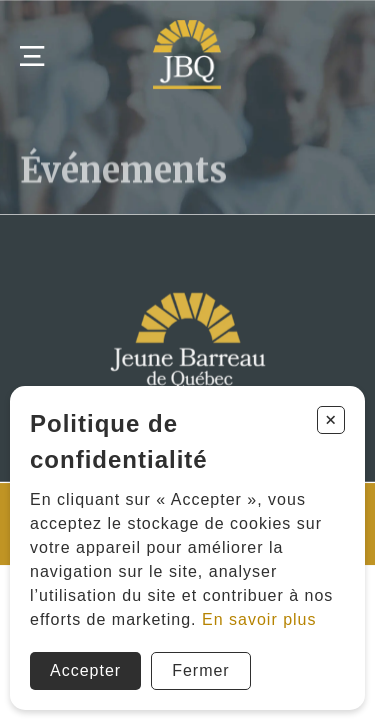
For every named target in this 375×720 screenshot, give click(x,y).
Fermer (201, 670)
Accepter (85, 670)
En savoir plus (259, 619)
